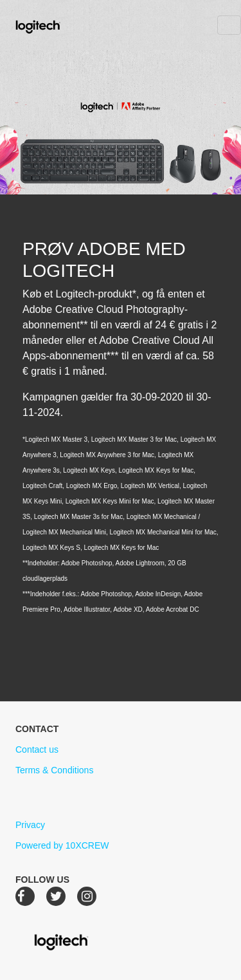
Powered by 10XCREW (62, 845)
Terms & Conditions (54, 770)
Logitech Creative (56, 25)
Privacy (30, 825)
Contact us (37, 749)
